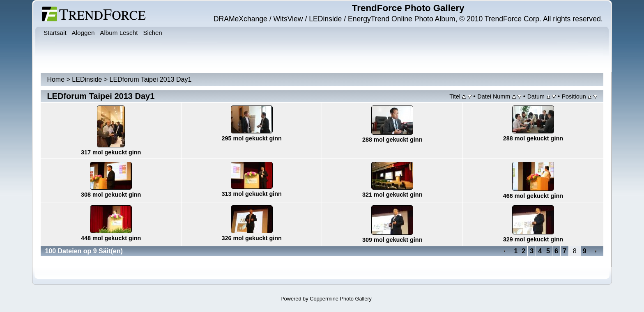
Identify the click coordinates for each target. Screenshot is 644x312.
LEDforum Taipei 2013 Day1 (150, 79)
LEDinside (87, 79)
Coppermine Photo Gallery (341, 299)
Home (56, 79)
